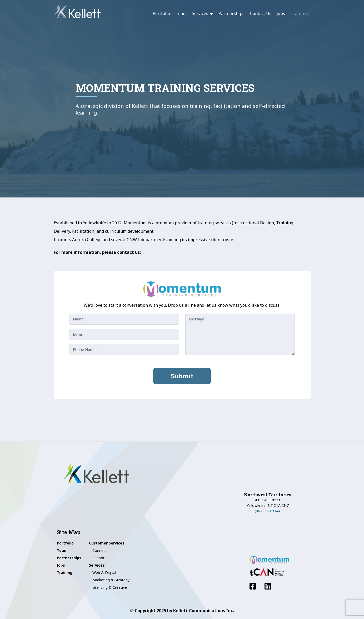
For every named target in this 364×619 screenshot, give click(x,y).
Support (99, 558)
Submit (182, 376)
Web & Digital (104, 573)
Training (299, 13)
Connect (100, 550)
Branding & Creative (110, 587)
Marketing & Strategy (111, 580)
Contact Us (261, 13)
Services (200, 13)
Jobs (281, 13)
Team (181, 13)
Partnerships (231, 13)
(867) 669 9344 (268, 511)
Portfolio (161, 13)
